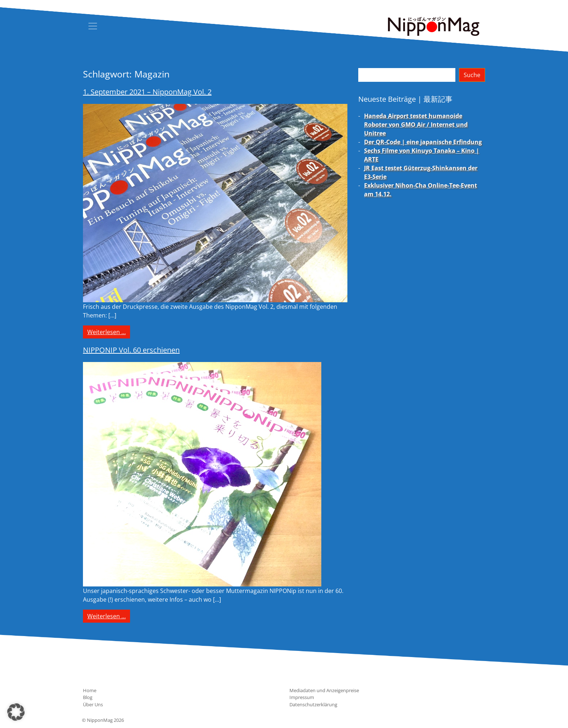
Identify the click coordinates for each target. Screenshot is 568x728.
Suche (472, 75)
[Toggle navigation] (93, 26)
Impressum (302, 697)
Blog (88, 697)
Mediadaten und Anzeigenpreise (324, 690)
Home (90, 690)
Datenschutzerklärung (313, 704)
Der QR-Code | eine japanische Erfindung (423, 142)
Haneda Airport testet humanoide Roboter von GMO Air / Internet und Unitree (416, 125)
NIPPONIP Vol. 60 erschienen (131, 350)
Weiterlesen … (109, 332)
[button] (16, 712)
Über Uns (93, 704)
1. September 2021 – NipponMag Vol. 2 (147, 92)
